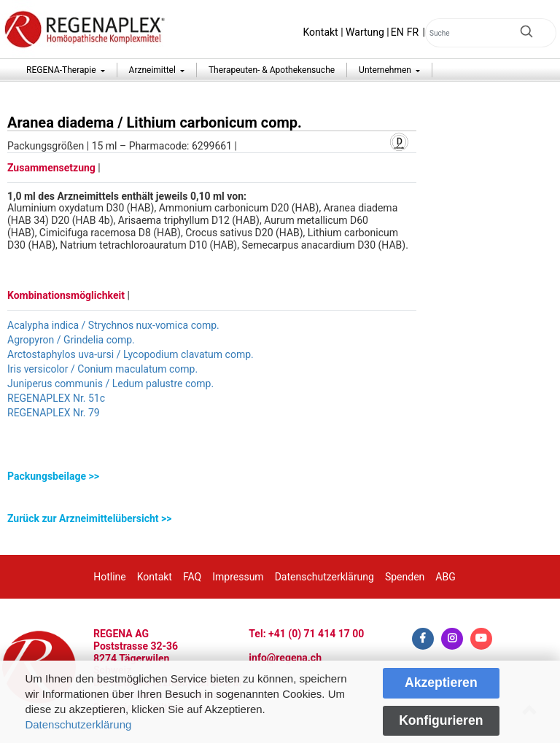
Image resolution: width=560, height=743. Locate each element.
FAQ (192, 577)
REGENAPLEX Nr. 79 (54, 413)
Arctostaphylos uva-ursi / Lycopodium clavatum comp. (131, 354)
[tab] (212, 476)
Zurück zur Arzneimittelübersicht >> (89, 518)
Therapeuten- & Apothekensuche (272, 70)
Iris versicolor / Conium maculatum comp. (102, 369)
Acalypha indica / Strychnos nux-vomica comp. (113, 325)
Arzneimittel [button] (153, 70)
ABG (445, 577)
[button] (212, 476)
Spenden (405, 577)
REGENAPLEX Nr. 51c (56, 398)
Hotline (110, 577)
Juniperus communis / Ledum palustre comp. (110, 384)
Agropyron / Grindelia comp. (71, 340)
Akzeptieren (441, 682)
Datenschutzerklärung (78, 724)
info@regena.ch (285, 658)
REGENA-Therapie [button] (62, 70)
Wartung (365, 32)
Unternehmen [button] (386, 70)
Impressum (238, 577)
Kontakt (321, 32)
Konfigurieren (441, 720)
